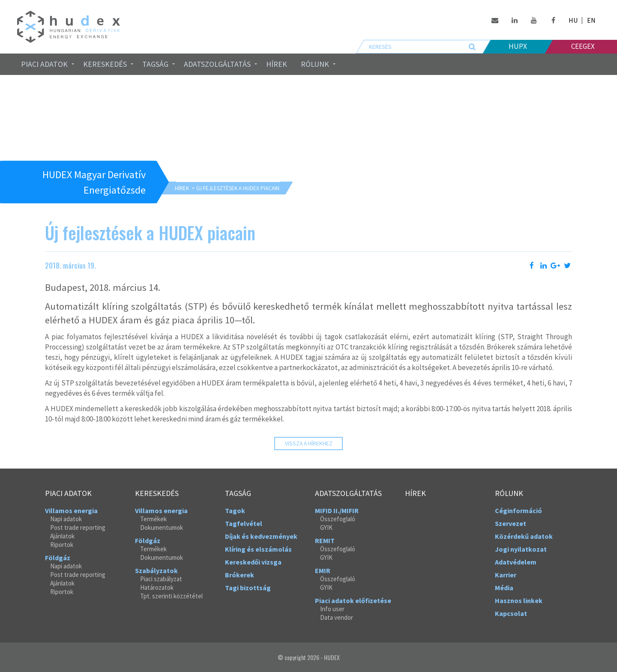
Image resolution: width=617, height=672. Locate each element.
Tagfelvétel (244, 523)
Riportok (62, 545)
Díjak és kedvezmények (261, 536)
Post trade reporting (78, 527)
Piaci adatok (44, 64)
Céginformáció (518, 511)
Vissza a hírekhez (309, 444)
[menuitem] (45, 64)
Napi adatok (66, 519)
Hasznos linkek (519, 600)
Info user (332, 609)
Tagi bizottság (248, 588)
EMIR (323, 570)
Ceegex (583, 46)
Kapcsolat (511, 613)
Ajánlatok (62, 536)
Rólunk (315, 64)
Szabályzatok (156, 570)
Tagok (235, 511)
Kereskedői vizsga (253, 562)
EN (591, 20)
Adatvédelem (516, 562)
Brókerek (240, 575)
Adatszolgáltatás (217, 64)
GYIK (326, 527)
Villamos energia (71, 511)
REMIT (325, 541)
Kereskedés (105, 64)
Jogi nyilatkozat (521, 549)
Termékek (153, 519)
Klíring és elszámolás (258, 549)
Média (504, 588)
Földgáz (58, 558)
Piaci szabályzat (161, 579)
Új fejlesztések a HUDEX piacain (238, 188)
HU (573, 20)
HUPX (518, 46)
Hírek (277, 64)
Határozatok (157, 587)
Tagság (155, 64)
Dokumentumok (162, 527)
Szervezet (511, 523)
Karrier (506, 575)
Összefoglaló (338, 519)
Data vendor (337, 617)
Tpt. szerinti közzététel (171, 596)
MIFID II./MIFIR (337, 511)
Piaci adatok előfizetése (353, 600)
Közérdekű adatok (524, 536)
